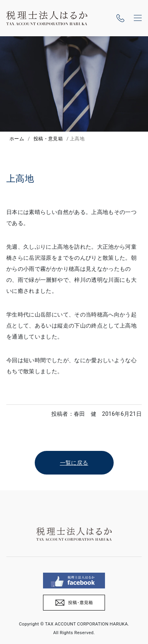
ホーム (17, 139)
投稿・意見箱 (48, 139)
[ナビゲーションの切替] (138, 18)
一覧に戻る (74, 463)
